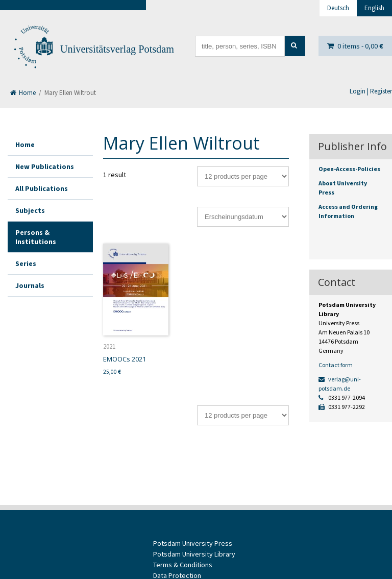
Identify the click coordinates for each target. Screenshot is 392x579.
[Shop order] (243, 217)
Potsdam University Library (194, 554)
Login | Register (371, 91)
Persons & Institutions (36, 237)
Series (26, 263)
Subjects (30, 210)
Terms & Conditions (183, 565)
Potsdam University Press (193, 543)
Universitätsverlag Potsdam (117, 49)
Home (23, 93)
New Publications (45, 166)
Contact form (336, 365)
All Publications (42, 188)
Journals (30, 285)
